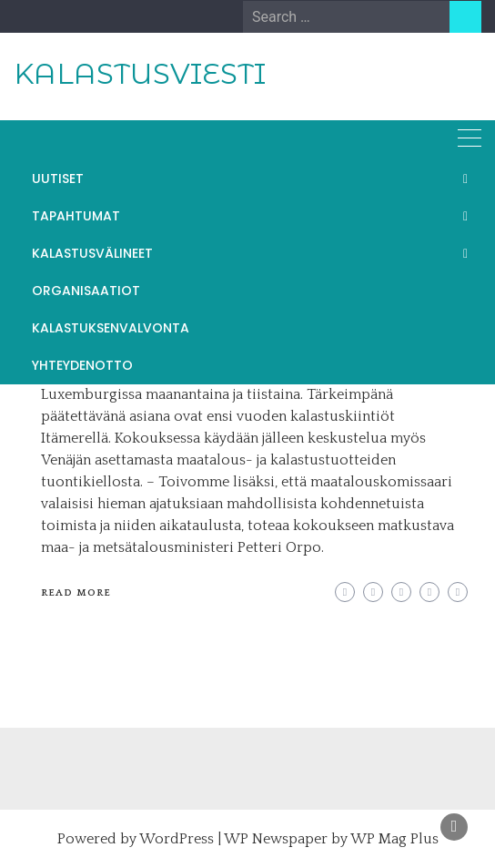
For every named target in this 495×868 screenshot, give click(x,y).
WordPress (177, 839)
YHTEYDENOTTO (82, 365)
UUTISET (58, 179)
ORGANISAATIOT (86, 291)
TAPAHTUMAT (76, 216)
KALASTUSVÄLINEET (92, 253)
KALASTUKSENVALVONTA (111, 328)
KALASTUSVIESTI (140, 74)
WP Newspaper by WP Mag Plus (331, 839)
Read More (76, 593)
